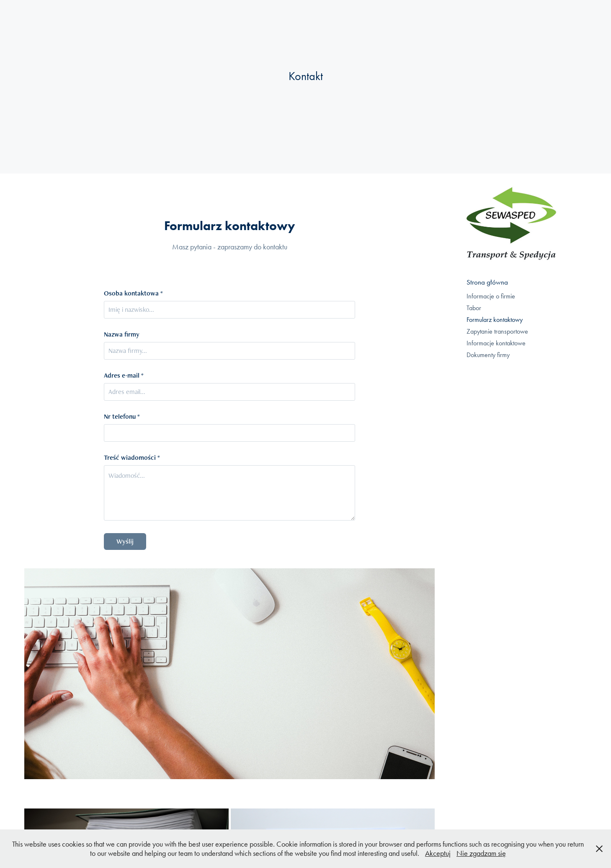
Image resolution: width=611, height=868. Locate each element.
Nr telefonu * (122, 417)
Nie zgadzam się (481, 853)
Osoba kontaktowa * (133, 293)
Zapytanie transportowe (497, 331)
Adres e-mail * (124, 376)
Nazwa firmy (122, 334)
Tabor (474, 308)
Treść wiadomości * (132, 458)
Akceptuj (438, 853)
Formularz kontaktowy (495, 320)
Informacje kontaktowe (496, 343)
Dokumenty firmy (488, 355)
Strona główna (487, 282)
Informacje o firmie (491, 296)
